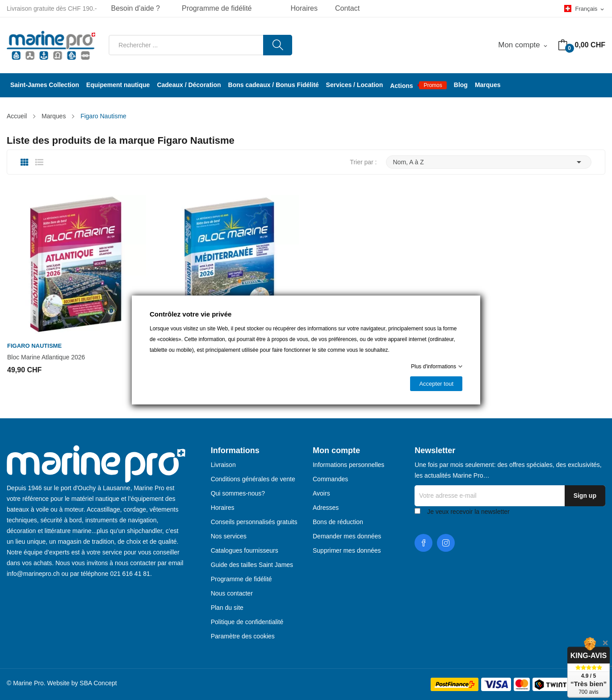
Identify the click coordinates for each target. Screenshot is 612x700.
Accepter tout (436, 384)
